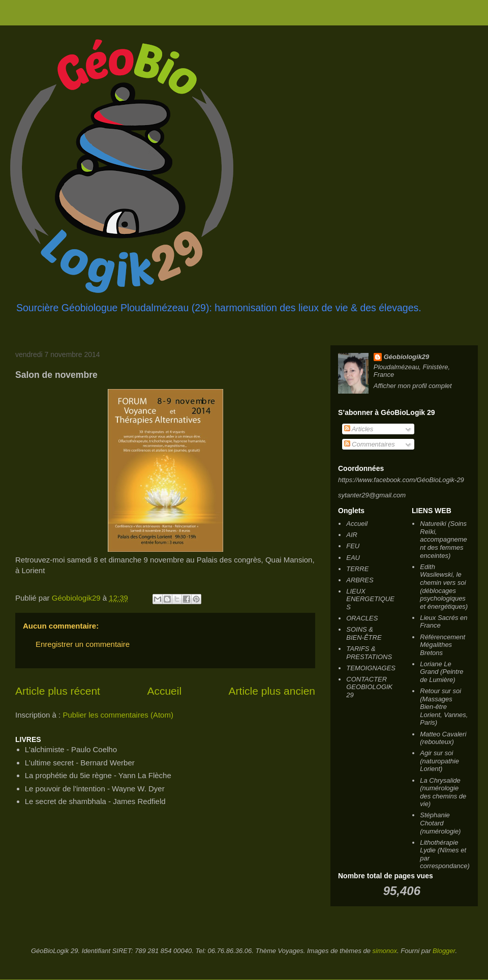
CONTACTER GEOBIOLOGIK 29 (369, 687)
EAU (353, 558)
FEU (353, 546)
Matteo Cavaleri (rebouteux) (443, 738)
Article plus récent (58, 691)
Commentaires (370, 444)
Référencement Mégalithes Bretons (443, 645)
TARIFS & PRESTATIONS (369, 653)
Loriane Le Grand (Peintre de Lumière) (441, 672)
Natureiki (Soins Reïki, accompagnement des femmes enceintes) (444, 539)
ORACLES (362, 618)
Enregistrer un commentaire (83, 644)
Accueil (164, 691)
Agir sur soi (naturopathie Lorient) (439, 761)
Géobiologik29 (407, 357)
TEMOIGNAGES (371, 668)
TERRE (357, 569)
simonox (385, 951)
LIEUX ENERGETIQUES (370, 599)
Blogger (444, 951)
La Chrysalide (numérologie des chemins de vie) (443, 792)
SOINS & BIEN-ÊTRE (364, 633)
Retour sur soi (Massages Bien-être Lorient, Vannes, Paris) (444, 707)
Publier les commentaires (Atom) (118, 715)
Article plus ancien (272, 691)
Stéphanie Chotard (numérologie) (440, 823)
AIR (352, 535)
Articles (359, 429)
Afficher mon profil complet (413, 386)
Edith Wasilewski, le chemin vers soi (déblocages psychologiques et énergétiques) (444, 587)
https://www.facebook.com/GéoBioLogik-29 (401, 480)
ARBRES (360, 580)
